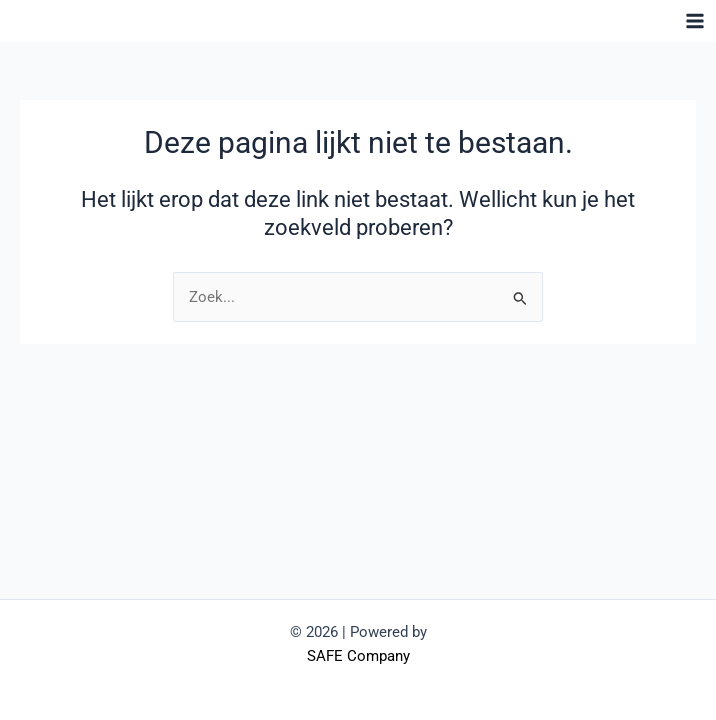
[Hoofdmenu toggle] (695, 21)
